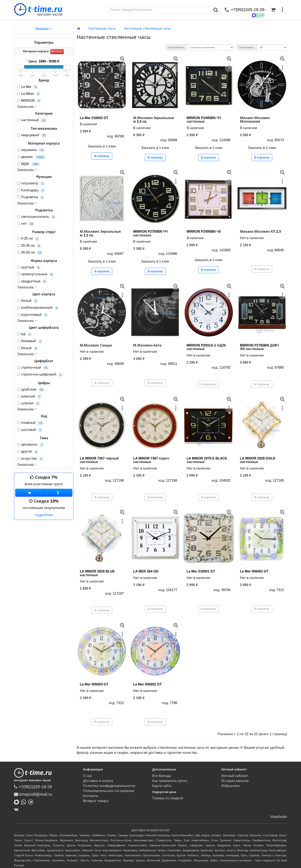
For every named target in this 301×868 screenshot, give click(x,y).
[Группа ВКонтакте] (30, 493)
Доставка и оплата (98, 781)
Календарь (31, 190)
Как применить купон (170, 781)
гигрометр (31, 183)
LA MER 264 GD (146, 571)
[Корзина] (273, 10)
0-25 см (28, 239)
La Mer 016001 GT (201, 571)
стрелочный (33, 368)
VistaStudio (279, 817)
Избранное (230, 786)
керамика (31, 150)
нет (26, 224)
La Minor (29, 94)
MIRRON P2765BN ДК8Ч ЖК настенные (259, 347)
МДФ (29, 164)
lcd (25, 334)
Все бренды (162, 776)
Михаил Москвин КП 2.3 (260, 232)
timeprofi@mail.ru (33, 794)
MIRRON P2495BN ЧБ (204, 232)
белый (28, 301)
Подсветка (31, 197)
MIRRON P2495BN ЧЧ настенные (204, 120)
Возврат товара (96, 801)
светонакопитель (36, 217)
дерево (31, 157)
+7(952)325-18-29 (33, 787)
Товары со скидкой (168, 798)
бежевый (30, 341)
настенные (32, 120)
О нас (87, 776)
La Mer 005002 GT (147, 684)
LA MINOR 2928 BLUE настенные (97, 573)
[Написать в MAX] (18, 802)
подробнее (44, 515)
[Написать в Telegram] (32, 802)
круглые (29, 267)
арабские (31, 390)
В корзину (102, 156)
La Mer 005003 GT (94, 684)
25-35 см (29, 246)
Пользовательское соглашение (108, 791)
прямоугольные (36, 274)
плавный (30, 423)
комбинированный (38, 308)
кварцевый (32, 135)
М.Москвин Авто (147, 345)
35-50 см (30, 253)
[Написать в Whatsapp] (25, 802)
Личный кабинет (235, 776)
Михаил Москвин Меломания (255, 120)
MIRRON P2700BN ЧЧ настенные (150, 233)
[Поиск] (159, 10)
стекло (57, 51)
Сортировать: (176, 47)
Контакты (91, 796)
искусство (30, 459)
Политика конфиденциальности (109, 786)
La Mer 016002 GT (94, 118)
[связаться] (246, 10)
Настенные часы (102, 29)
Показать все (27, 106)
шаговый (30, 430)
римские (29, 397)
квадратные (32, 281)
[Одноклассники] (58, 493)
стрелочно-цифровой (40, 375)
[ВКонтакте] (17, 809)
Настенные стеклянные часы (147, 29)
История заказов (235, 781)
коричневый (33, 315)
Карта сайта (162, 786)
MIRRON (29, 101)
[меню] (282, 10)
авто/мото (31, 445)
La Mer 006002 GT (254, 571)
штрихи (29, 403)
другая (28, 452)
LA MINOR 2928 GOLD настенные (258, 460)
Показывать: (247, 47)
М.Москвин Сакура (96, 345)
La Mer (28, 87)
